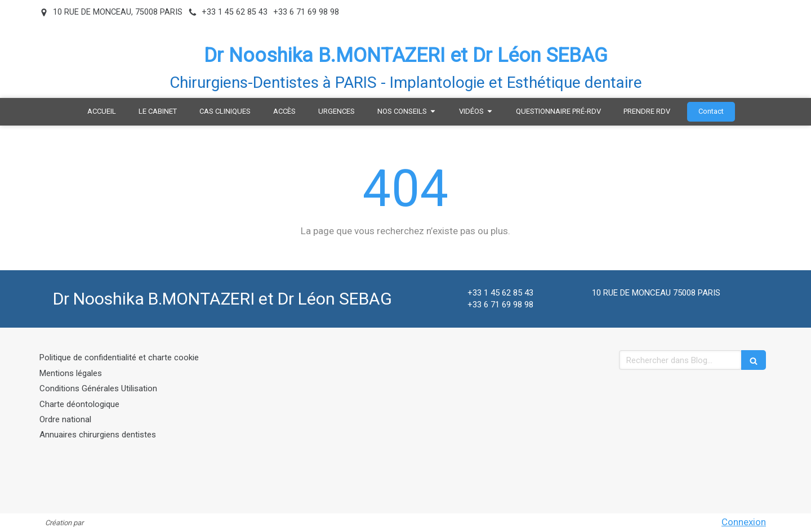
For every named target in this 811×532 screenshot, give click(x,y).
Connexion (744, 522)
